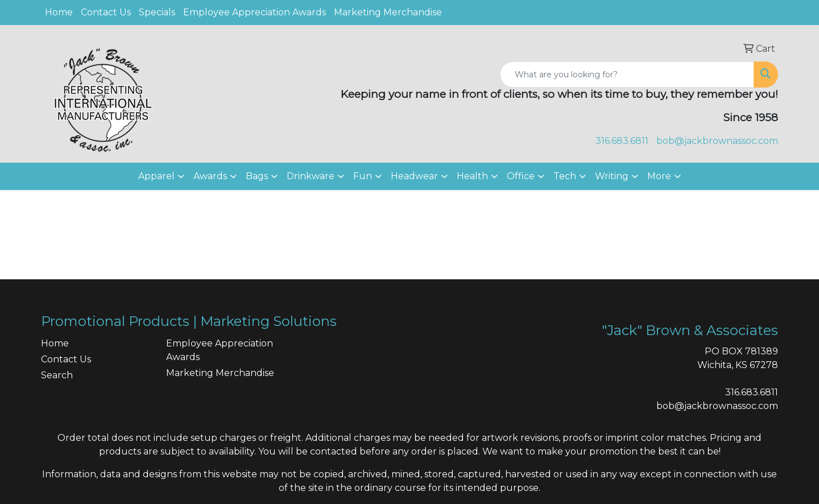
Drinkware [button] (311, 176)
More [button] (659, 176)
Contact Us (106, 12)
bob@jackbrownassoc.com (717, 141)
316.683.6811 (622, 141)
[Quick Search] (627, 75)
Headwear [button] (414, 176)
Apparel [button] (156, 176)
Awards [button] (210, 176)
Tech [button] (565, 176)
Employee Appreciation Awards (255, 12)
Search (57, 375)
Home (59, 12)
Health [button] (472, 176)
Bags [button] (257, 176)
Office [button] (521, 176)
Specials (157, 12)
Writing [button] (612, 176)
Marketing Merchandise (388, 12)
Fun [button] (363, 176)
